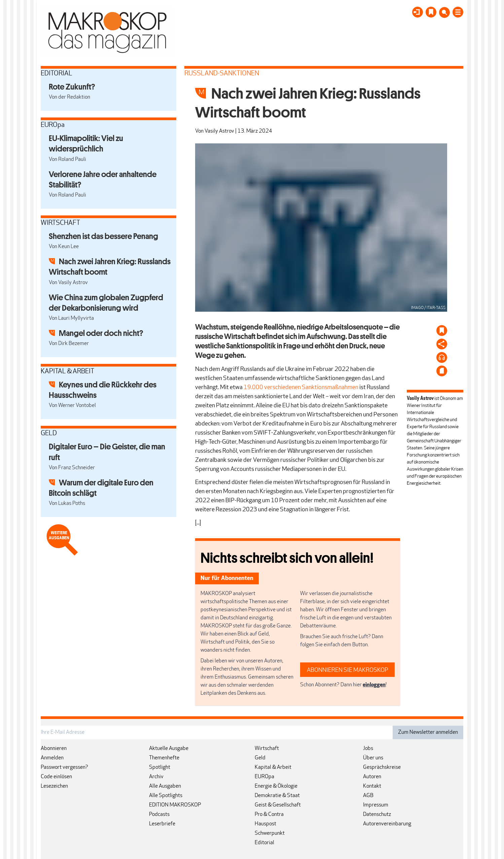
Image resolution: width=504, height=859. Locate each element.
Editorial (264, 843)
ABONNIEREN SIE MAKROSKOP (348, 670)
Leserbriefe (162, 824)
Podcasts (159, 815)
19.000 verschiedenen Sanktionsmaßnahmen (301, 388)
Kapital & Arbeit (273, 767)
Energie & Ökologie (276, 786)
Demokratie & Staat (277, 796)
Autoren (372, 777)
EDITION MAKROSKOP (175, 805)
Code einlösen (56, 777)
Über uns (373, 758)
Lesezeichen (54, 786)
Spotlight (160, 767)
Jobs (368, 749)
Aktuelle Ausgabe (169, 749)
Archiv (156, 777)
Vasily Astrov (219, 131)
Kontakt (372, 786)
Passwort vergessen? (64, 767)
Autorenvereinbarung (387, 824)
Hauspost (265, 824)
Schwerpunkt (270, 833)
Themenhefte (164, 758)
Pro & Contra (269, 815)
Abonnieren (54, 749)
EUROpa (264, 777)
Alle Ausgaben (165, 786)
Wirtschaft (267, 749)
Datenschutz (377, 815)
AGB (368, 796)
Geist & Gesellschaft (278, 805)
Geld (260, 758)
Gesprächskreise (382, 767)
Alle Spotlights (166, 796)
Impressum (376, 805)
